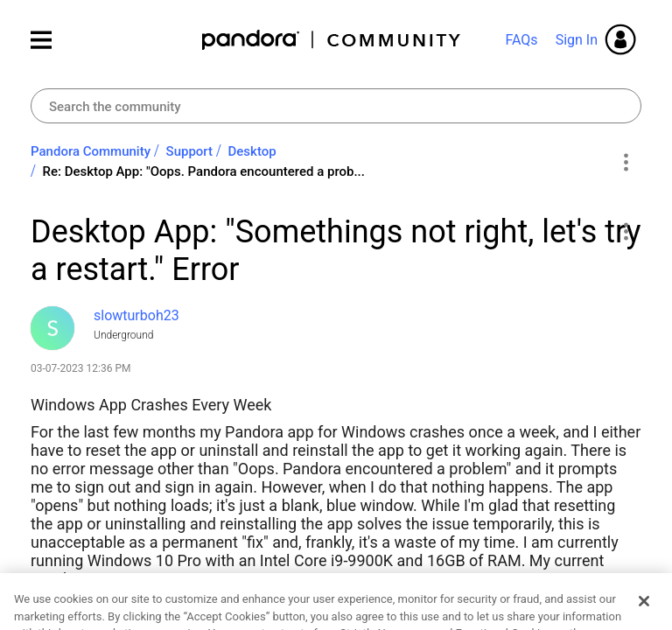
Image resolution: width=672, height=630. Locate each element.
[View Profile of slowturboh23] (136, 315)
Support (189, 151)
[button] (625, 231)
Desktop (252, 151)
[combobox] (336, 106)
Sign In (577, 40)
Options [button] (625, 162)
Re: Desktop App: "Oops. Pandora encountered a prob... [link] (204, 171)
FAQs (521, 40)
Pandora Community (332, 40)
